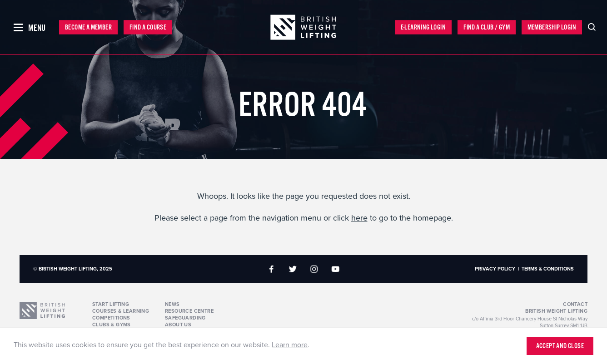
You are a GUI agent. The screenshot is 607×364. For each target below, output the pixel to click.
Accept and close (560, 346)
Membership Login (552, 27)
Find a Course (148, 27)
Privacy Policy (495, 269)
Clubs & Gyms (112, 325)
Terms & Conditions (548, 269)
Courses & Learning (121, 311)
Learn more (290, 345)
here (359, 218)
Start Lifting (111, 304)
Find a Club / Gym (487, 27)
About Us (178, 325)
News (172, 304)
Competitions (111, 318)
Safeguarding (185, 318)
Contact (575, 304)
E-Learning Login (423, 27)
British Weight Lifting (556, 311)
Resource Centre (189, 311)
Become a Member (88, 27)
